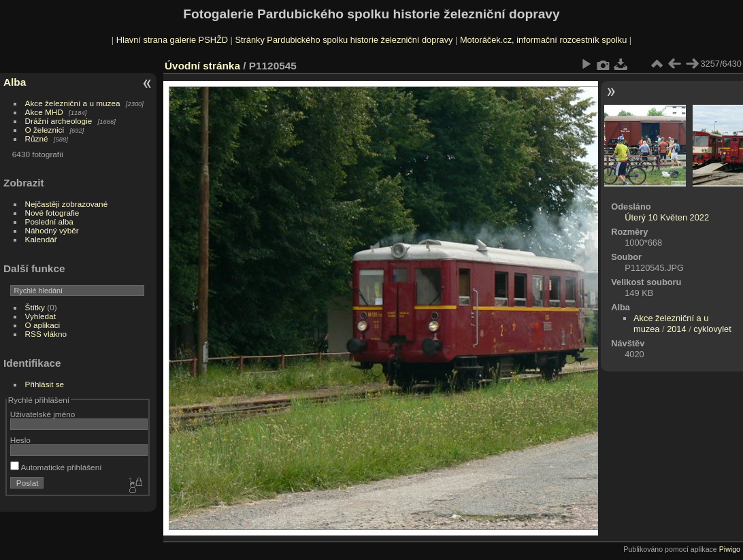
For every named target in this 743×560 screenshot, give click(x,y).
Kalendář (41, 239)
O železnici (45, 130)
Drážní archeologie (59, 121)
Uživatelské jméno (43, 414)
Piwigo (730, 549)
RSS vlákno (46, 334)
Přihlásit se (45, 384)
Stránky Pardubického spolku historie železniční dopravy (344, 40)
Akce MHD (44, 112)
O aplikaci (43, 325)
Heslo (20, 440)
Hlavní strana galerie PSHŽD (172, 40)
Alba (15, 82)
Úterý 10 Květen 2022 (667, 217)
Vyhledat (40, 316)
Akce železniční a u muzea (73, 103)
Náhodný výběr (52, 230)
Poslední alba (49, 221)
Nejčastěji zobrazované (67, 204)
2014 (676, 329)
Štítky (35, 307)
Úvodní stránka (202, 66)
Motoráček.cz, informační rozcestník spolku (543, 40)
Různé (37, 138)
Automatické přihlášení (56, 467)
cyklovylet (712, 329)
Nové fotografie (52, 213)
